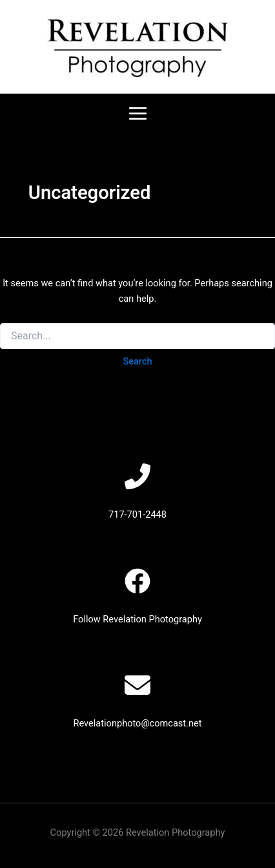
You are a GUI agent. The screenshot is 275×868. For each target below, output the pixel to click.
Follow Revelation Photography (137, 619)
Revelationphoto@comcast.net (137, 723)
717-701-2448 (137, 514)
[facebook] (137, 581)
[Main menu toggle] (138, 113)
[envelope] (137, 685)
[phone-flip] (137, 476)
